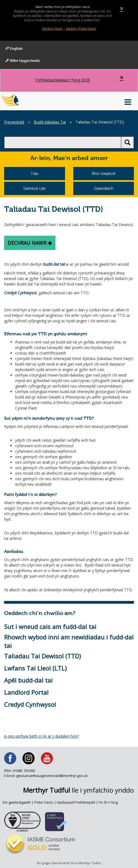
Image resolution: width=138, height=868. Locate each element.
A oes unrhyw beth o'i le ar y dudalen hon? (42, 736)
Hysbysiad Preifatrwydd (76, 802)
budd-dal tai (54, 264)
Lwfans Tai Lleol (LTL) (35, 668)
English (14, 49)
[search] (63, 142)
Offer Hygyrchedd (22, 61)
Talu (35, 173)
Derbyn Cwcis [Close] (52, 28)
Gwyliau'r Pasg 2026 (63, 80)
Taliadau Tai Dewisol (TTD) (43, 656)
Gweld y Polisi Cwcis (81, 28)
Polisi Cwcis (44, 802)
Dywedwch (104, 188)
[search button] (127, 142)
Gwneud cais (35, 188)
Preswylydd (14, 122)
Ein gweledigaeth (17, 802)
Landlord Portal (26, 692)
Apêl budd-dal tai (28, 680)
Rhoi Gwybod (103, 173)
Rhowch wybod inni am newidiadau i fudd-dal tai (69, 641)
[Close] (122, 9)
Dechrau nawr (30, 243)
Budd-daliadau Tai (50, 122)
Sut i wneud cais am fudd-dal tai (50, 627)
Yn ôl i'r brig (108, 802)
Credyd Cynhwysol (20, 293)
